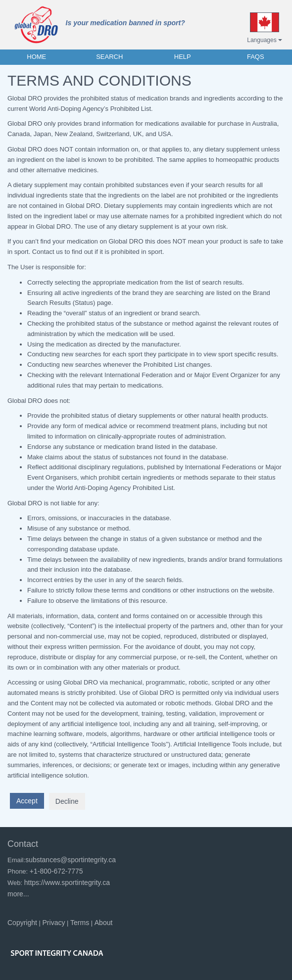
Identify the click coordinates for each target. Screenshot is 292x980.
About (104, 923)
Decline (67, 801)
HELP (183, 57)
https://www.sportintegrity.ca (67, 882)
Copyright (22, 923)
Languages (265, 40)
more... (18, 894)
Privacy (54, 923)
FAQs (256, 57)
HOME (36, 57)
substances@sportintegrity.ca (71, 860)
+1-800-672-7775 (56, 871)
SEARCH (109, 57)
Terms (80, 923)
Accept (27, 801)
